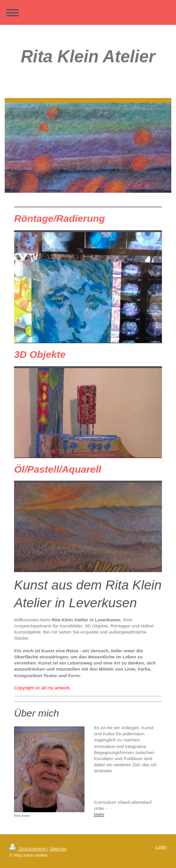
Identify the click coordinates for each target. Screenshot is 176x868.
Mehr (99, 814)
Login (161, 847)
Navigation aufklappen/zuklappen (88, 12)
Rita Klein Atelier (88, 57)
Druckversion (28, 849)
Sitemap (58, 849)
